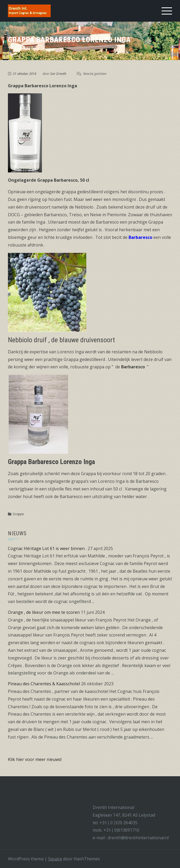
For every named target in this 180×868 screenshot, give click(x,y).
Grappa (18, 514)
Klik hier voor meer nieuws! (35, 759)
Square (55, 859)
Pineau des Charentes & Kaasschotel (44, 684)
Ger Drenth (58, 74)
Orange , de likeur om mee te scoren (44, 612)
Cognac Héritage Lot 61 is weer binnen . (47, 548)
